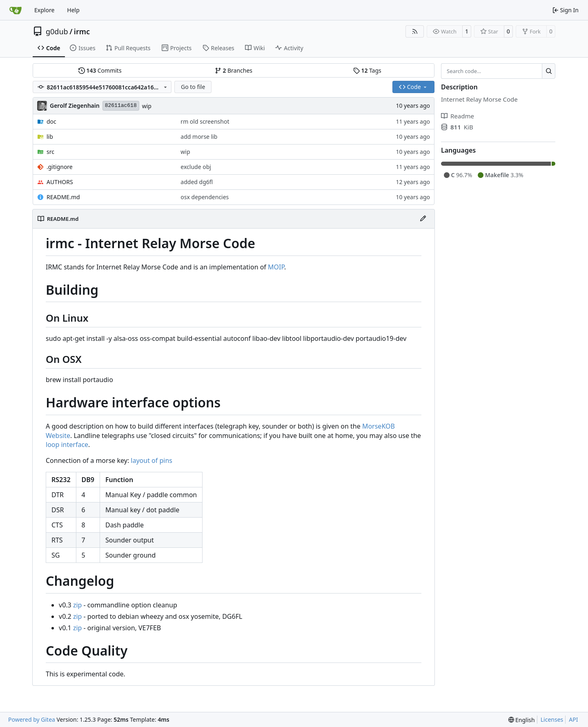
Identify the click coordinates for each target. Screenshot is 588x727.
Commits (100, 70)
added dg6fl (197, 182)
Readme (458, 116)
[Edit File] (423, 219)
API (573, 719)
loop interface (67, 445)
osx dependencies (205, 197)
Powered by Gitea (32, 719)
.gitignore (60, 167)
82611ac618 (121, 106)
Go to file (193, 87)
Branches (234, 70)
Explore (44, 10)
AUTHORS (60, 182)
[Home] (16, 10)
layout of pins (151, 460)
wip (147, 106)
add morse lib (199, 137)
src (50, 152)
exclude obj (196, 167)
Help (73, 10)
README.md (63, 197)
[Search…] (549, 71)
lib (50, 137)
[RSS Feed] (415, 31)
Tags (367, 70)
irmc (82, 31)
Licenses (552, 719)
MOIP (276, 267)
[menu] (522, 720)
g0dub (57, 31)
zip (78, 605)
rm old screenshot (205, 121)
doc (51, 121)
